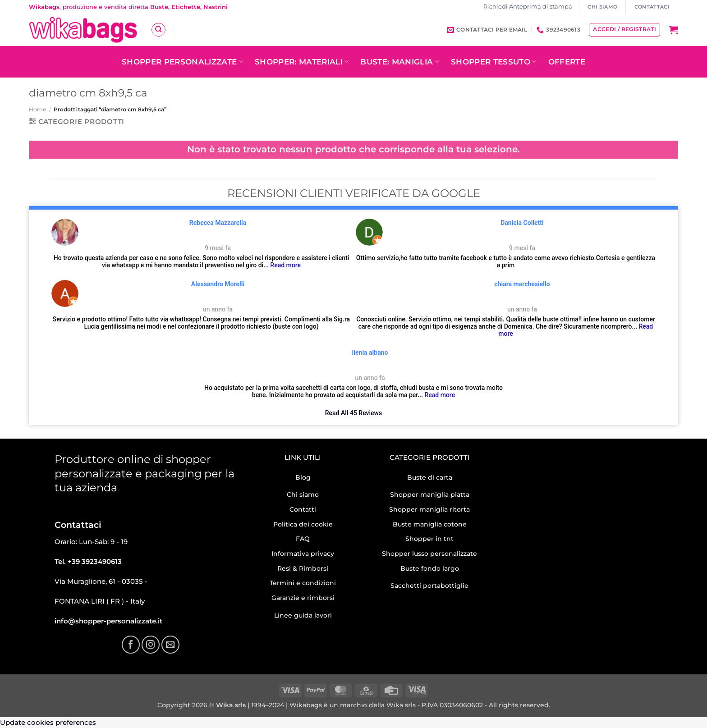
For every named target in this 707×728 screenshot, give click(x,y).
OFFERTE (567, 62)
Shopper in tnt (429, 539)
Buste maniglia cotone (430, 524)
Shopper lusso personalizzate (429, 554)
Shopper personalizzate (182, 62)
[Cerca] (158, 30)
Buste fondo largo (430, 568)
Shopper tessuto (494, 62)
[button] (674, 30)
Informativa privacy (303, 554)
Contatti (303, 509)
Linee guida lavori (303, 615)
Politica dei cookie (303, 524)
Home (37, 109)
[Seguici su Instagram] (151, 645)
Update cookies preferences (48, 722)
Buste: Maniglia (400, 62)
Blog (303, 477)
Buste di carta (430, 477)
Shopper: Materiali (302, 62)
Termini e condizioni (303, 583)
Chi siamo (303, 494)
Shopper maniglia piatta (430, 494)
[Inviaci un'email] (170, 645)
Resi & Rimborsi (303, 568)
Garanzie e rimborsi (303, 598)
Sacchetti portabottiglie (429, 586)
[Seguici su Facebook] (131, 645)
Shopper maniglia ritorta (429, 509)
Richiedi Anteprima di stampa (528, 7)
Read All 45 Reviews (353, 413)
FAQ (303, 539)
